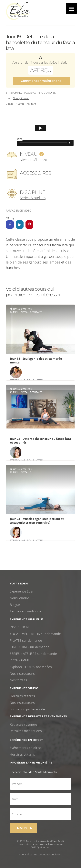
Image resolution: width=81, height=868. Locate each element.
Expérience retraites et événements (38, 716)
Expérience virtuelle (26, 619)
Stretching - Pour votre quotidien (31, 93)
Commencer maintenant (41, 81)
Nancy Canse (21, 98)
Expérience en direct (26, 740)
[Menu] (71, 8)
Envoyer (23, 828)
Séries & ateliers (33, 198)
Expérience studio (24, 688)
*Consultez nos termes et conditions (40, 854)
